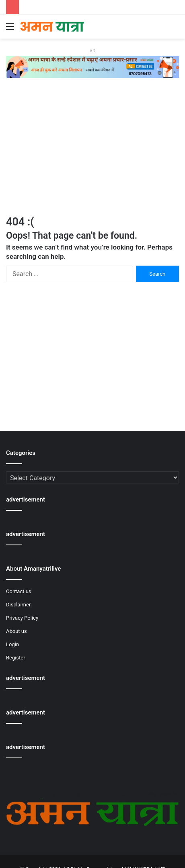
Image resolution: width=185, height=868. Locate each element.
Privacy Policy (22, 618)
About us (16, 631)
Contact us (19, 591)
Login (12, 644)
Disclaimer (18, 605)
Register (16, 658)
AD (92, 51)
